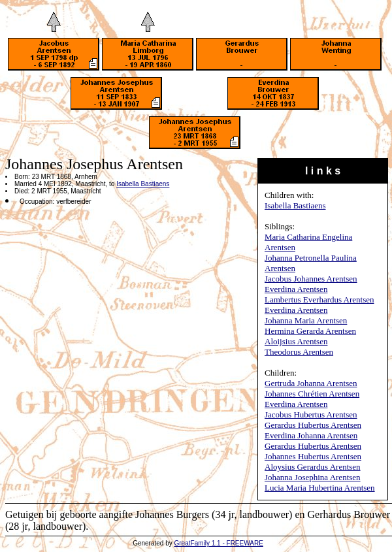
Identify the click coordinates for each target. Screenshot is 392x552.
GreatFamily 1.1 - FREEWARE (219, 543)
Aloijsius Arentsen (296, 341)
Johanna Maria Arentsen (306, 320)
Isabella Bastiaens (295, 205)
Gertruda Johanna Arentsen (311, 383)
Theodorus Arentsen (299, 352)
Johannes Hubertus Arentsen (313, 456)
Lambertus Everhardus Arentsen (319, 300)
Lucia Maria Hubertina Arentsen (320, 488)
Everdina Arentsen (296, 289)
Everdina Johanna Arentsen (311, 435)
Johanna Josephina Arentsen (313, 477)
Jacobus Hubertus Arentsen (311, 414)
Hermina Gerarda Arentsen (310, 331)
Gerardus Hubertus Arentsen (313, 425)
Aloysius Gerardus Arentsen (313, 467)
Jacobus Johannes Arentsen (311, 279)
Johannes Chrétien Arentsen (312, 394)
